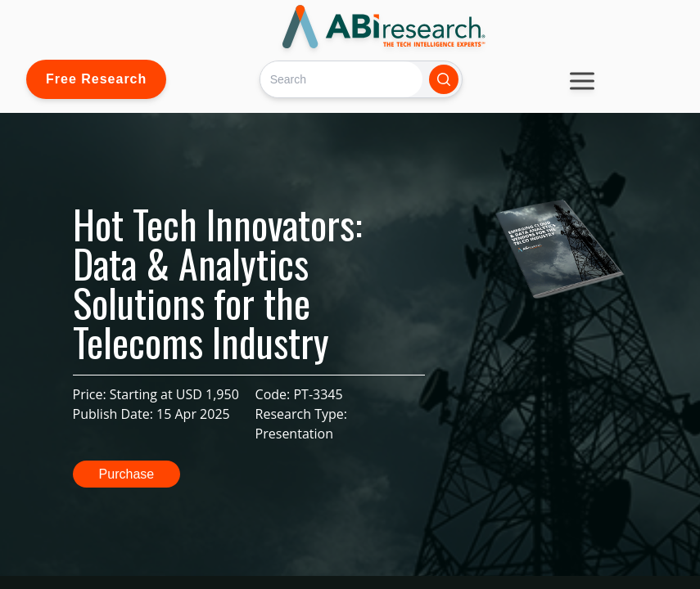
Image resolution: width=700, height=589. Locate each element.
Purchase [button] (127, 474)
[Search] (341, 79)
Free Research (96, 79)
